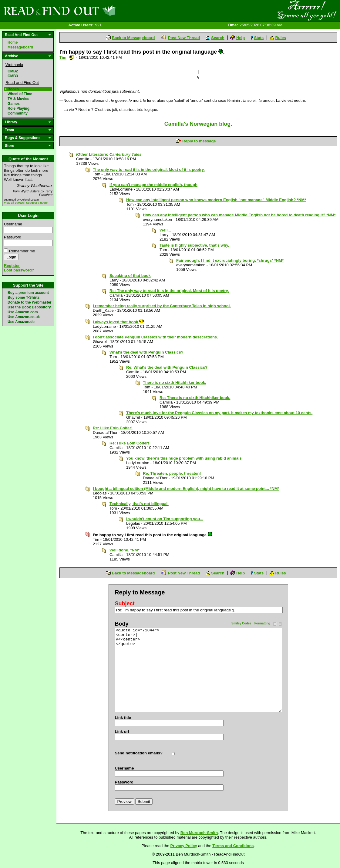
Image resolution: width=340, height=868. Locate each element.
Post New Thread (184, 38)
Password (13, 237)
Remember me (22, 251)
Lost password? (19, 270)
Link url (122, 732)
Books (13, 89)
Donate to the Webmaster (29, 302)
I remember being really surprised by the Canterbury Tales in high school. (162, 306)
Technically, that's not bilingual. (139, 504)
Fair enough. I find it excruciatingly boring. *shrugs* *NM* (230, 260)
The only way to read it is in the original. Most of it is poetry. (149, 170)
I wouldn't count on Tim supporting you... (165, 519)
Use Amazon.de (21, 322)
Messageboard (20, 47)
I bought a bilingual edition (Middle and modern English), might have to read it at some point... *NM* (186, 489)
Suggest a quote (37, 203)
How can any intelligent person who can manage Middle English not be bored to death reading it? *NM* (239, 215)
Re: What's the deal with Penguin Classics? (167, 367)
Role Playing (19, 108)
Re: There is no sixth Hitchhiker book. (195, 398)
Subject (125, 604)
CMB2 (13, 71)
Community (18, 113)
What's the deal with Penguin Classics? (146, 352)
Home (13, 42)
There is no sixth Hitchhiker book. (175, 382)
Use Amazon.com (23, 312)
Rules (280, 38)
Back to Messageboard (133, 38)
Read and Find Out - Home (91, 11)
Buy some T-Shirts (24, 298)
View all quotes (14, 203)
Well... (165, 230)
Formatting (262, 623)
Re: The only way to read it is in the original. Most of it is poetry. (169, 291)
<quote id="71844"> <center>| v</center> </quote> (199, 670)
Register (12, 266)
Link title (123, 718)
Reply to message (199, 141)
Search (218, 38)
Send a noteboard (71, 57)
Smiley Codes (241, 623)
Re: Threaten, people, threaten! (172, 473)
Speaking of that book (130, 276)
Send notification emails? (139, 753)
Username (13, 224)
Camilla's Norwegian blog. (198, 124)
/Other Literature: (109, 154)
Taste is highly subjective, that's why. (194, 245)
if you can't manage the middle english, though (153, 185)
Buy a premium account (28, 293)
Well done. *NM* (125, 550)
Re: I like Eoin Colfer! (113, 428)
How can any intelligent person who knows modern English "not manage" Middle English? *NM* (216, 200)
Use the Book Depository (29, 307)
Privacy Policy (184, 846)
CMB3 (13, 76)
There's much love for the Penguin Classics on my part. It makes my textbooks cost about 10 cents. (219, 413)
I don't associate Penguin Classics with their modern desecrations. (155, 337)
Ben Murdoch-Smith (199, 833)
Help (241, 38)
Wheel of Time (20, 94)
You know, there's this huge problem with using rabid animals (184, 458)
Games (14, 104)
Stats (259, 38)
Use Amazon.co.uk (24, 317)
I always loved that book (118, 322)
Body (122, 624)
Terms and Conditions (233, 846)
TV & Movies (18, 99)
